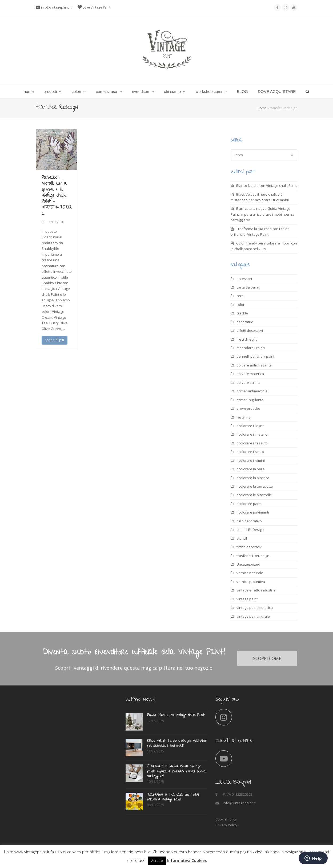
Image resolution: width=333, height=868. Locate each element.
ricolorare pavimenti (253, 512)
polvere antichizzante (254, 365)
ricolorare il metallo (252, 434)
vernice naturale (250, 573)
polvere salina (248, 382)
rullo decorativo (249, 521)
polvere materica (250, 374)
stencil (242, 538)
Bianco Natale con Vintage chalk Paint (266, 186)
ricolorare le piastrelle (254, 495)
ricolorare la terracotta (255, 486)
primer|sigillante (250, 400)
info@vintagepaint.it (56, 7)
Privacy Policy (226, 825)
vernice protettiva (251, 582)
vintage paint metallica (255, 607)
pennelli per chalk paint (255, 356)
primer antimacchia (252, 391)
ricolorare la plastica (253, 478)
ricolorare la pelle (251, 469)
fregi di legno (247, 339)
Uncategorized (248, 564)
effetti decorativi (250, 330)
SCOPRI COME (267, 658)
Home (262, 108)
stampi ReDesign (250, 530)
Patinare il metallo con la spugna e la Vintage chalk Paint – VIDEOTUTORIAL (57, 196)
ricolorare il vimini (251, 460)
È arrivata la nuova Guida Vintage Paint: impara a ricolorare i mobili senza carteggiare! (262, 214)
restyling (243, 417)
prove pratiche (248, 408)
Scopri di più (54, 340)
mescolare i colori (251, 348)
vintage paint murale (253, 616)
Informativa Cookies (187, 860)
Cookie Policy (226, 819)
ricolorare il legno (250, 426)
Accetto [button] (157, 861)
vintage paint (247, 599)
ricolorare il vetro (250, 452)
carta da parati (248, 287)
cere (240, 296)
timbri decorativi (249, 547)
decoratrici (245, 322)
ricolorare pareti (250, 504)
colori (241, 305)
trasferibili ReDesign (253, 556)
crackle (242, 313)
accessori (244, 279)
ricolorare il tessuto (252, 443)
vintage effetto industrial (256, 590)
